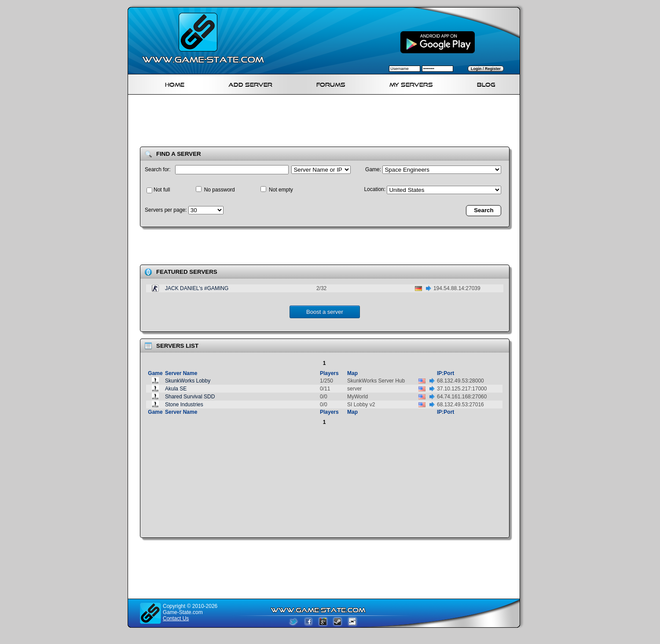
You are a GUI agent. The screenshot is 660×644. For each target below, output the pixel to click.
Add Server (250, 83)
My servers (411, 83)
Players (329, 373)
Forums (331, 83)
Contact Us (176, 618)
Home (175, 83)
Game (155, 373)
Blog (486, 83)
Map (352, 373)
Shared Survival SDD (190, 397)
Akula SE (176, 389)
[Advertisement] (327, 122)
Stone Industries (184, 405)
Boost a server (325, 312)
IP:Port (445, 373)
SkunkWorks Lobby (188, 381)
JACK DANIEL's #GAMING (197, 288)
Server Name (181, 373)
